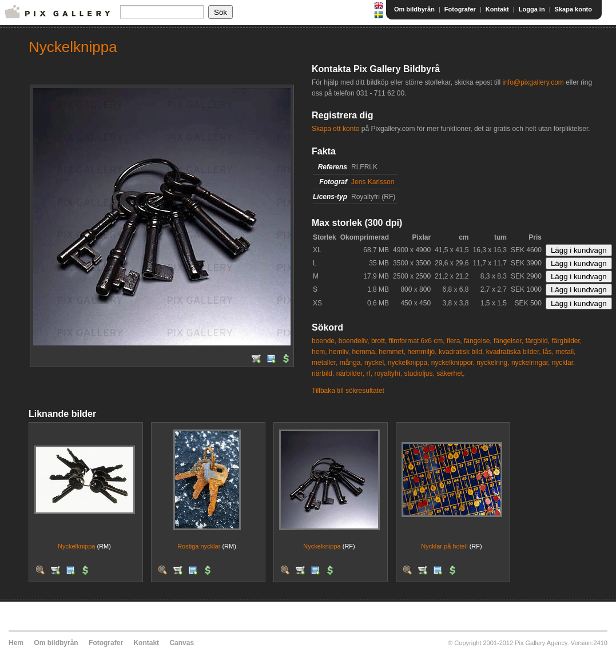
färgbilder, (567, 341)
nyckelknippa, (409, 363)
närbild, (323, 373)
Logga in (532, 9)
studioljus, (419, 373)
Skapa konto (573, 9)
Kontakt (497, 9)
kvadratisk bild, (461, 352)
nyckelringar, (530, 363)
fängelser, (508, 341)
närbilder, (350, 373)
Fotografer (460, 9)
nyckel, (375, 363)
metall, (565, 352)
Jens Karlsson (373, 182)
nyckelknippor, (453, 363)
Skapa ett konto (335, 129)
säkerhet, (450, 373)
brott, (379, 341)
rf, (369, 373)
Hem (16, 643)
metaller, (325, 363)
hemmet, (392, 352)
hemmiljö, (422, 352)
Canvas (182, 643)
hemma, (365, 352)
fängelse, (478, 341)
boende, (324, 341)
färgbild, (537, 341)
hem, (319, 352)
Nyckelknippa (76, 546)
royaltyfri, (388, 373)
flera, (454, 341)
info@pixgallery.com (533, 82)
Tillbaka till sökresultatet (348, 391)
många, (351, 363)
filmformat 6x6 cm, (417, 341)
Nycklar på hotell (444, 546)
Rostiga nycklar (199, 546)
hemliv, (339, 352)
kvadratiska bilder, (514, 352)
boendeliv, (354, 341)
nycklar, (564, 363)
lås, (548, 352)
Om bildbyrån (414, 9)
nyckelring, (493, 363)
